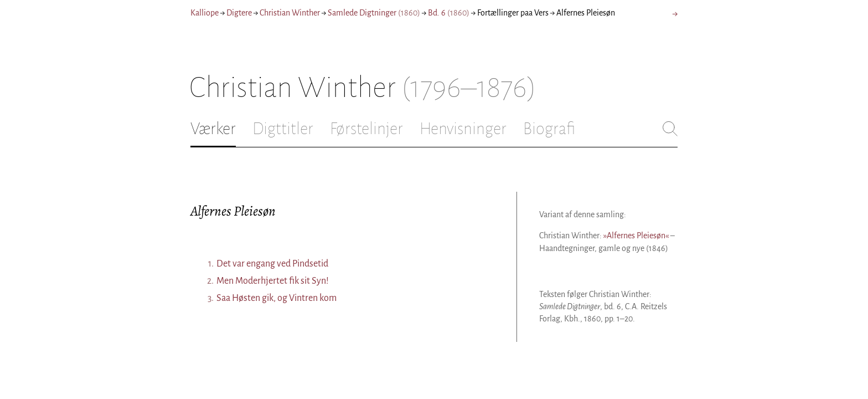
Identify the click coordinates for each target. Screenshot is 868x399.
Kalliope (205, 13)
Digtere (239, 13)
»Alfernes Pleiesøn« (636, 236)
